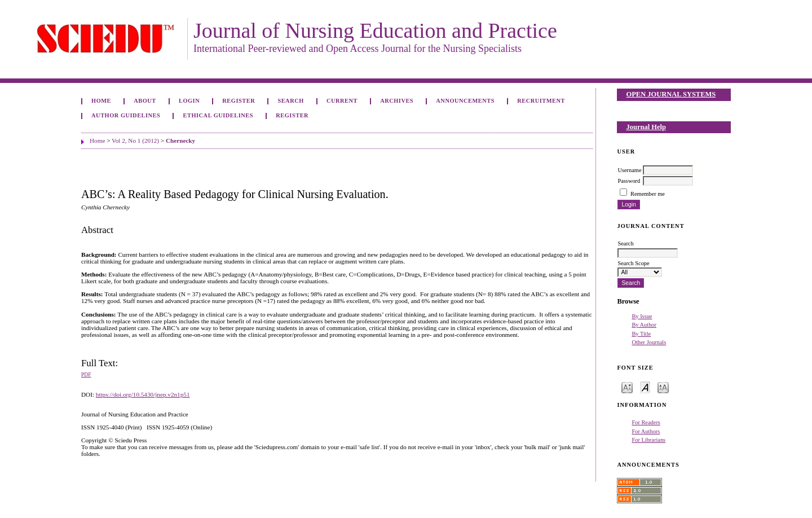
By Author (644, 325)
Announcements (465, 101)
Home (101, 101)
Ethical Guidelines (219, 115)
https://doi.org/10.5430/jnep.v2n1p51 (143, 394)
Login (189, 101)
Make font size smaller (627, 387)
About (145, 101)
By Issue (642, 316)
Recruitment (541, 101)
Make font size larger (663, 387)
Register (239, 101)
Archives (397, 101)
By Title (641, 334)
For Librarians (648, 440)
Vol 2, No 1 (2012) (135, 141)
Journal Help (646, 127)
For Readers (646, 422)
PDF (86, 375)
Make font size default (645, 387)
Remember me (648, 194)
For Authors (646, 431)
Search (290, 101)
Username (629, 170)
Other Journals (649, 342)
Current (342, 101)
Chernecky (180, 141)
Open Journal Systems (671, 94)
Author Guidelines (126, 115)
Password (629, 181)
